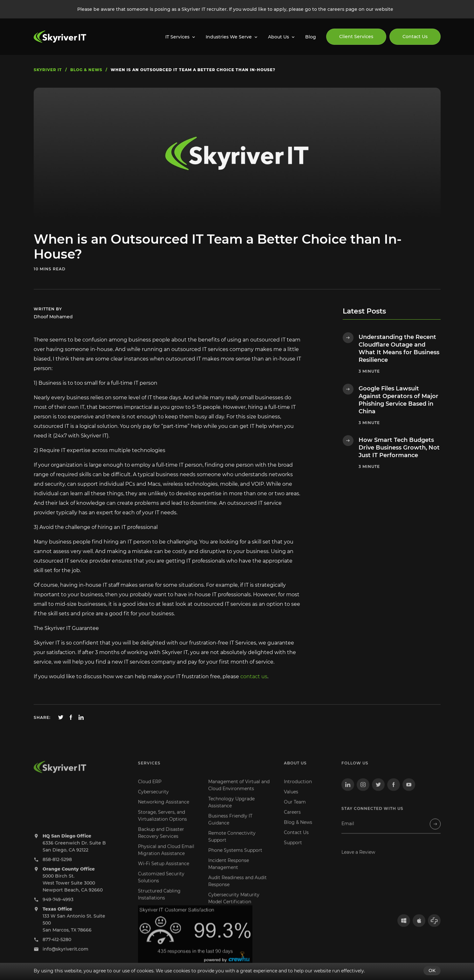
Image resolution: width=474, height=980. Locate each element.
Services (149, 770)
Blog (311, 37)
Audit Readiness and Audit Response (237, 889)
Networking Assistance (164, 809)
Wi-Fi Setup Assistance (164, 871)
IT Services (177, 37)
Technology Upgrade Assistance (231, 810)
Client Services (356, 37)
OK (432, 970)
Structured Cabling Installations (159, 902)
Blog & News (298, 830)
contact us (254, 676)
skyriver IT (48, 70)
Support (293, 850)
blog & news (86, 70)
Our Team (295, 809)
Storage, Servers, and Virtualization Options (162, 823)
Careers (292, 820)
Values (291, 799)
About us (295, 770)
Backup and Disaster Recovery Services (161, 840)
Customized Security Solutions (161, 885)
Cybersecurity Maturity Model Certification (234, 906)
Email (348, 831)
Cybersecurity (153, 799)
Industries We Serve (229, 37)
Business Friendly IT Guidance (230, 827)
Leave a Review (358, 860)
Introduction (298, 789)
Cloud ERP (150, 789)
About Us (278, 37)
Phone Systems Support (235, 858)
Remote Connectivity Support (232, 844)
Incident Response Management (229, 871)
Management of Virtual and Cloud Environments (239, 793)
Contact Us (415, 37)
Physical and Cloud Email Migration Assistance (166, 857)
